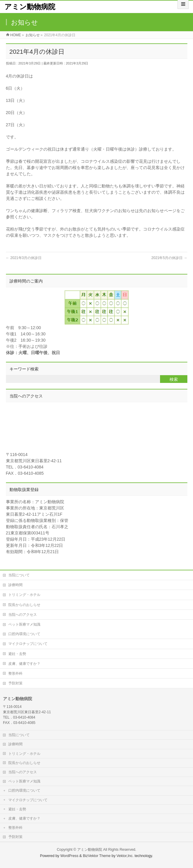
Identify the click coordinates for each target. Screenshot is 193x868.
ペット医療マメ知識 (24, 624)
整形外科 (15, 673)
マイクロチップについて (28, 644)
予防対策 (15, 683)
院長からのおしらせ (24, 605)
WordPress (69, 856)
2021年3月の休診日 (24, 258)
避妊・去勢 (17, 654)
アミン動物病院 (30, 7)
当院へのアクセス (23, 615)
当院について (19, 575)
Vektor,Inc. (125, 856)
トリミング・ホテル (24, 595)
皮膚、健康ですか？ (24, 664)
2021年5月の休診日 (169, 258)
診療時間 (15, 585)
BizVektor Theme (97, 856)
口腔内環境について (24, 634)
